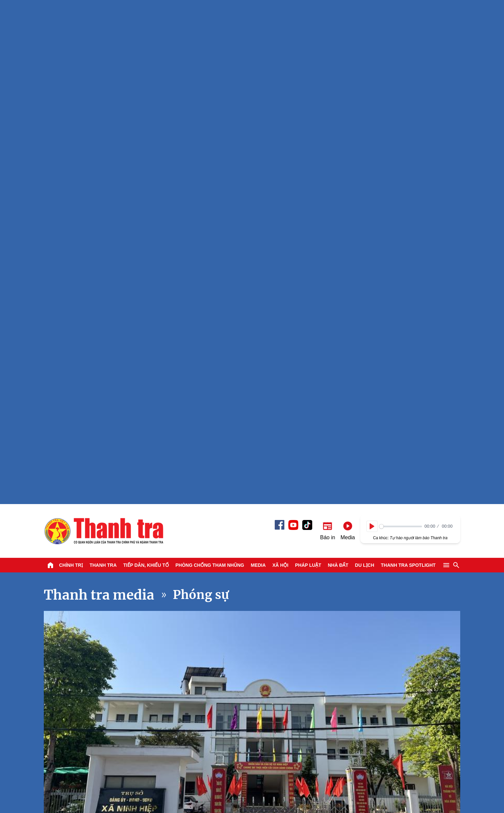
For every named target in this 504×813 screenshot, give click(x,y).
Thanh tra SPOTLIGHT (408, 61)
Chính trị (71, 61)
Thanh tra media (99, 91)
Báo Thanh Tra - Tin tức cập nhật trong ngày (104, 27)
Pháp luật (308, 61)
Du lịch (365, 61)
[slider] (401, 22)
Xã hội (280, 61)
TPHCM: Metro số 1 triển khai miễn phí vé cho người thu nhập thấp (313, 524)
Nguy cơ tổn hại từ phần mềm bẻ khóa (125, 591)
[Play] (372, 22)
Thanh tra (103, 61)
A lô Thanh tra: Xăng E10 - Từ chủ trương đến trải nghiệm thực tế (412, 635)
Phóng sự (201, 91)
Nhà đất (338, 61)
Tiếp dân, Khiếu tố (146, 61)
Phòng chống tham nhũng (210, 61)
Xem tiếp (66, 444)
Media (258, 61)
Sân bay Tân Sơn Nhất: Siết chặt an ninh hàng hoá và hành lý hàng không (314, 626)
